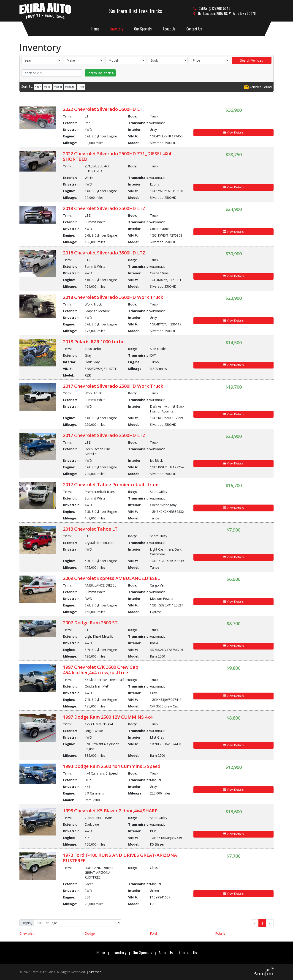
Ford (153, 933)
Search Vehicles (252, 60)
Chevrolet (27, 933)
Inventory (119, 953)
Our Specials (142, 953)
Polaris (220, 933)
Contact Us (188, 953)
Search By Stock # (100, 73)
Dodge (90, 933)
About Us (166, 953)
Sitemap (95, 972)
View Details (233, 132)
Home (101, 953)
